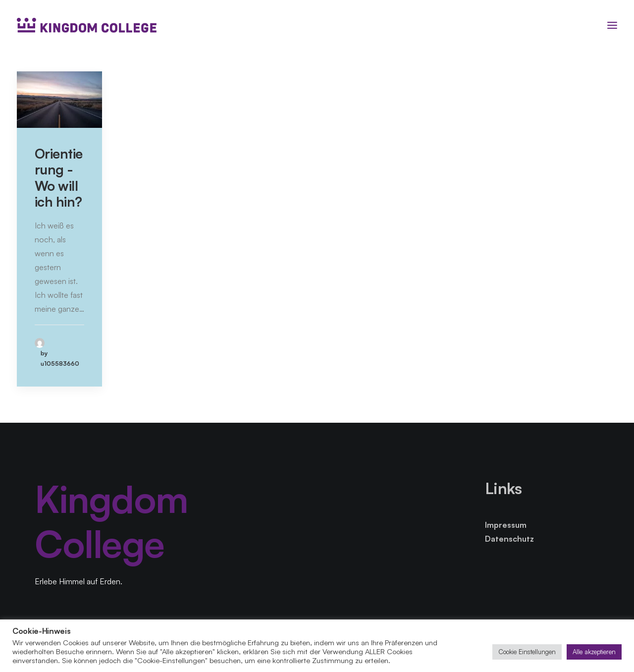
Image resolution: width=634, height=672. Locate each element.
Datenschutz (509, 539)
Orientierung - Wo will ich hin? (59, 177)
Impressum (506, 525)
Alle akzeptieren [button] (594, 652)
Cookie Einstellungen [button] (527, 652)
